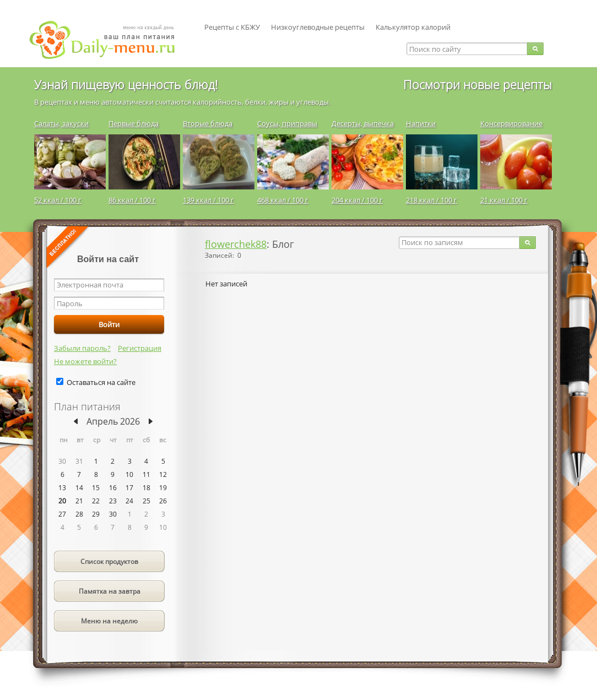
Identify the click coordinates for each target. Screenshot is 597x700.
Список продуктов (109, 561)
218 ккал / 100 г (432, 200)
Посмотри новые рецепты (477, 84)
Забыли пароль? (82, 348)
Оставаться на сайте (101, 382)
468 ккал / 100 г (283, 200)
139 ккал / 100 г (208, 200)
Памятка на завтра (110, 591)
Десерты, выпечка (363, 123)
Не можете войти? (85, 361)
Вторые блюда (208, 123)
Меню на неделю (109, 621)
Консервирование (511, 123)
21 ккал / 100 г (504, 200)
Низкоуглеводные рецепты (318, 27)
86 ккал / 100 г (132, 200)
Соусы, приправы (287, 123)
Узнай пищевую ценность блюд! (126, 84)
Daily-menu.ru (109, 40)
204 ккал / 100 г (357, 200)
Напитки (421, 123)
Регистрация (140, 348)
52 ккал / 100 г (58, 200)
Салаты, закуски (61, 123)
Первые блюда (134, 123)
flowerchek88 (236, 244)
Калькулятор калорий (413, 27)
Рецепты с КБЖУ (232, 27)
